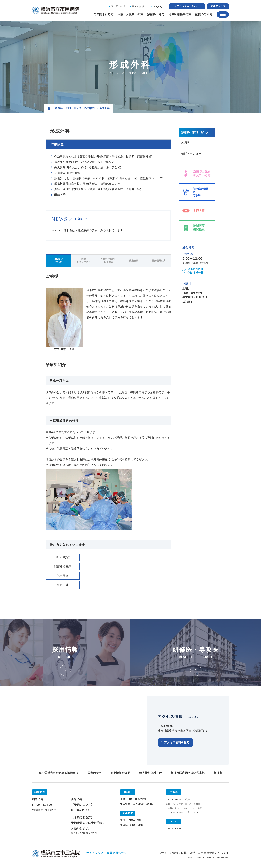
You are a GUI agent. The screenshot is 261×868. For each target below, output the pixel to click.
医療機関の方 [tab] (159, 261)
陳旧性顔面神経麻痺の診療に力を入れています (93, 230)
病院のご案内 (204, 14)
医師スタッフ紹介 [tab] (83, 261)
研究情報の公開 (120, 773)
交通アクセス (218, 6)
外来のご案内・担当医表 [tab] (109, 261)
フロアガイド (118, 6)
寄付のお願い (139, 6)
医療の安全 (94, 773)
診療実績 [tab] (134, 261)
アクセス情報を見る (177, 742)
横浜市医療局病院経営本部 (188, 773)
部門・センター (191, 154)
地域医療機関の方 (180, 14)
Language (158, 6)
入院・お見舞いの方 (130, 14)
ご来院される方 (104, 14)
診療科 (186, 143)
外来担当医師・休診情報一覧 (197, 271)
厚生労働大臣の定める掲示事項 (59, 773)
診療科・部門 (156, 14)
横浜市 (218, 773)
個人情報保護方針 (150, 773)
